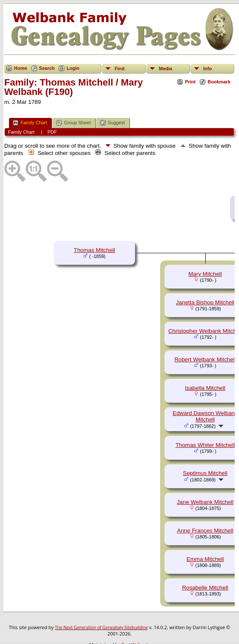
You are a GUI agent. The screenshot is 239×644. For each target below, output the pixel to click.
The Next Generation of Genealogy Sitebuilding (101, 627)
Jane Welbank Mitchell (205, 502)
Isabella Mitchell (205, 388)
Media (166, 69)
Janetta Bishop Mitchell (205, 302)
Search (47, 68)
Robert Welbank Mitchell (205, 359)
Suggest (112, 123)
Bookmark (219, 82)
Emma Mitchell (205, 559)
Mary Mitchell (205, 274)
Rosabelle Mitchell (205, 588)
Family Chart (30, 123)
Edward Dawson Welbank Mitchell (205, 416)
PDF (52, 132)
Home (21, 68)
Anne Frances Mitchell (205, 531)
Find (119, 69)
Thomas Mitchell (94, 250)
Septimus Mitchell (205, 473)
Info (207, 69)
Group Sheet (73, 123)
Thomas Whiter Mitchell (205, 445)
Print (190, 82)
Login (73, 68)
